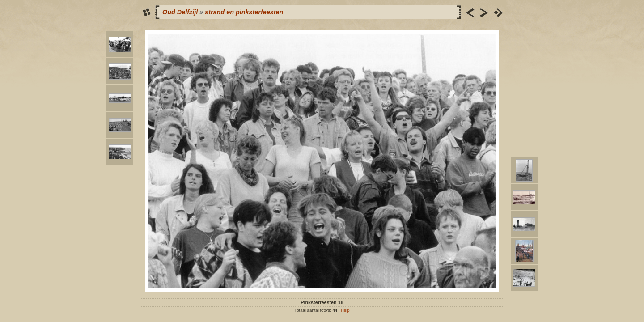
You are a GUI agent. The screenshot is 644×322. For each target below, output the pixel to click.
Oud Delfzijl (180, 12)
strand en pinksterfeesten (244, 12)
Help (345, 310)
